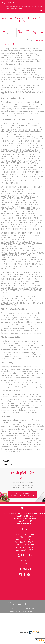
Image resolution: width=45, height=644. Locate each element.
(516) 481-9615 (11, 3)
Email (39, 40)
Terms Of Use (16, 608)
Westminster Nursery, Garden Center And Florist (22, 20)
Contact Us (8, 464)
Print (30, 40)
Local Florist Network (18, 611)
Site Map (31, 611)
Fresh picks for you (22, 480)
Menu (4, 35)
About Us (7, 461)
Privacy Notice (29, 608)
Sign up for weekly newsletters (23, 494)
